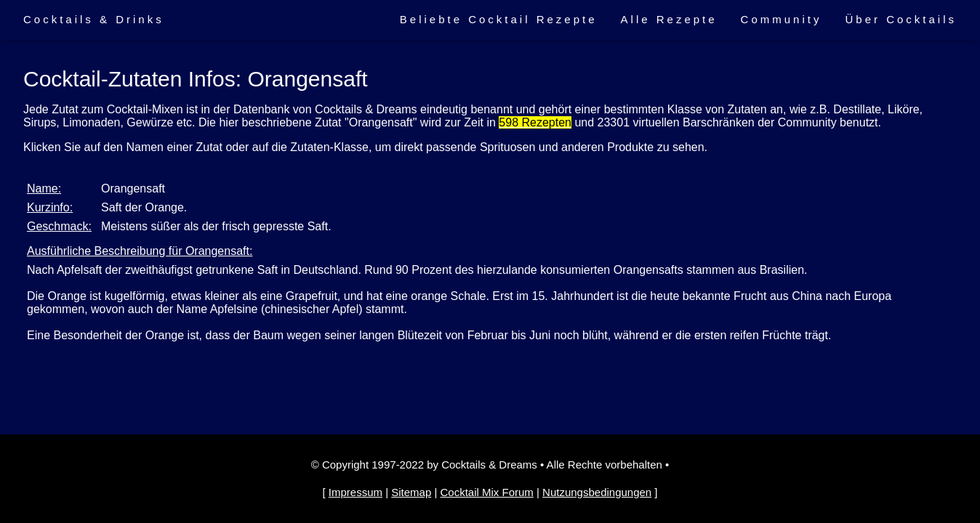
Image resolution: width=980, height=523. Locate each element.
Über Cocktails (901, 19)
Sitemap (411, 492)
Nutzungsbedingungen (597, 492)
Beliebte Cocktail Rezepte (499, 19)
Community (782, 19)
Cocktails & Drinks (94, 19)
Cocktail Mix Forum (486, 492)
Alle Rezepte (669, 19)
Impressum (356, 492)
